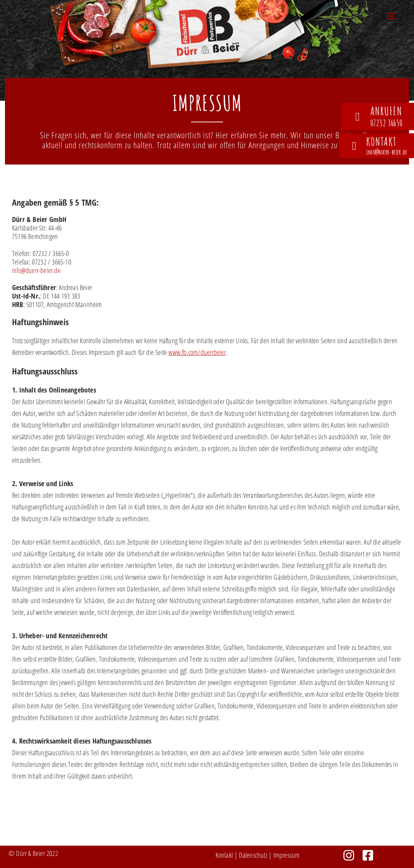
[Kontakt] (354, 146)
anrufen (386, 111)
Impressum (287, 855)
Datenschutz (253, 855)
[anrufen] (358, 117)
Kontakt (224, 855)
